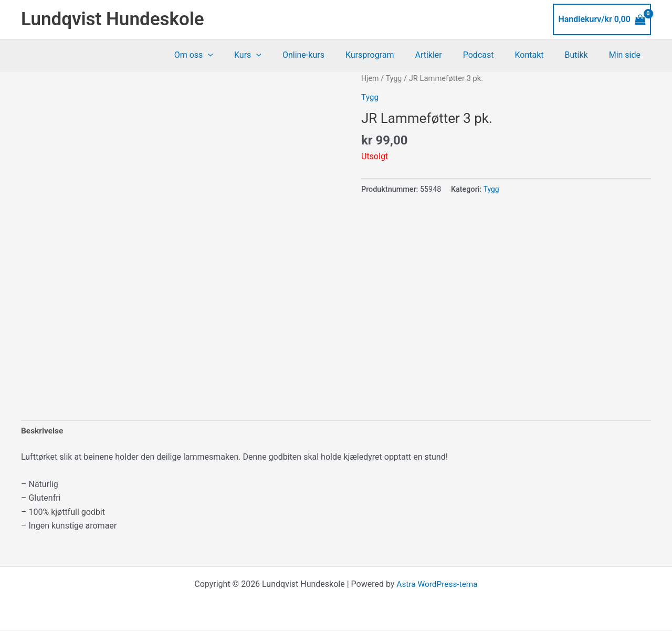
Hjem (370, 78)
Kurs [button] (279, 55)
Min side (627, 55)
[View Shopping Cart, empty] (602, 19)
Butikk (583, 55)
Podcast (493, 55)
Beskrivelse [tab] (43, 431)
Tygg (395, 78)
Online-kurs (331, 55)
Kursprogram (393, 55)
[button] (244, 55)
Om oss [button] (229, 55)
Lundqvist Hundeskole (113, 19)
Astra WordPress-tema (437, 585)
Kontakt (539, 55)
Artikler (447, 55)
